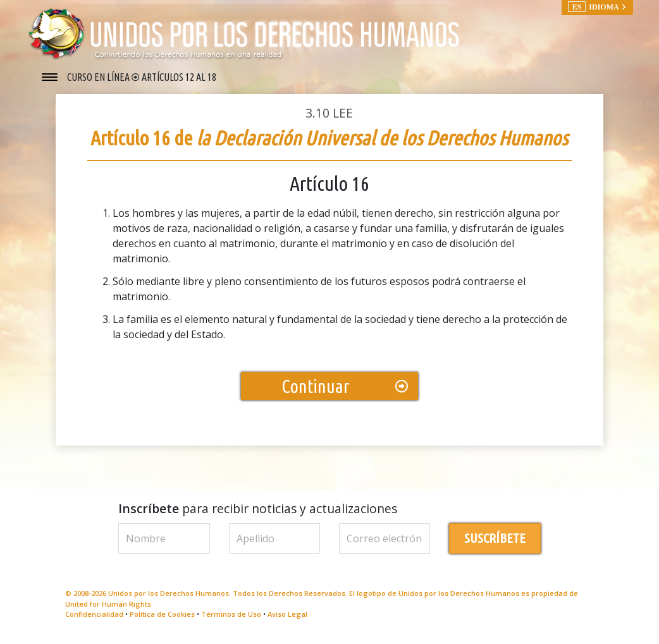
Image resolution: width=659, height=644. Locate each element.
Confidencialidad (94, 618)
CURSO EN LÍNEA (99, 77)
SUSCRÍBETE (495, 542)
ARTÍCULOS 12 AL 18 (179, 77)
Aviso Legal (287, 618)
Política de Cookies (162, 618)
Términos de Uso (231, 618)
